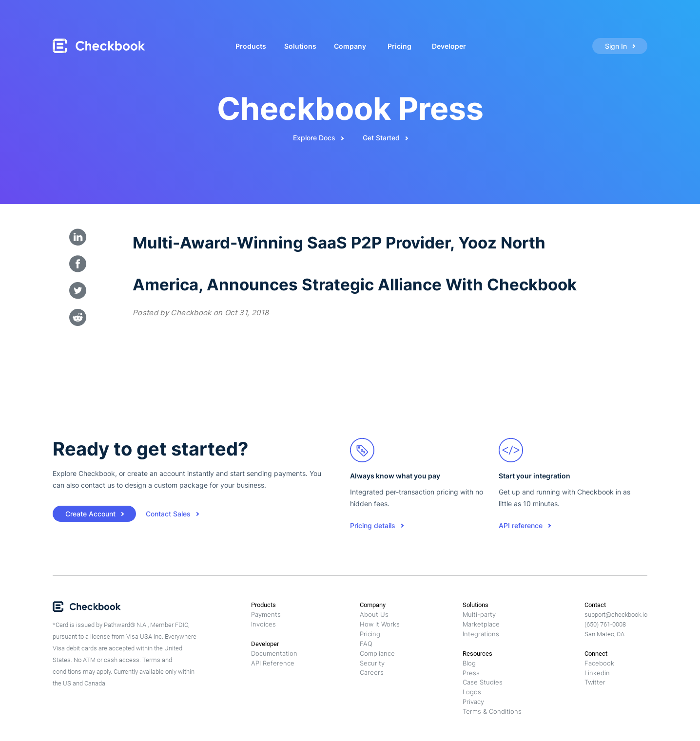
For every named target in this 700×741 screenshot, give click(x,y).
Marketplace (481, 624)
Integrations (481, 634)
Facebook (599, 663)
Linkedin (597, 673)
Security (372, 663)
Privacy (473, 702)
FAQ (366, 644)
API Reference (273, 663)
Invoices (263, 624)
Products (251, 46)
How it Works (380, 624)
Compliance (377, 653)
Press (471, 673)
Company (350, 46)
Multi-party (479, 614)
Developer (449, 46)
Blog (469, 663)
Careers (372, 672)
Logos (472, 692)
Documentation (274, 653)
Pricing (399, 46)
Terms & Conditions (492, 711)
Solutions (300, 46)
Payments (266, 614)
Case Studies (483, 682)
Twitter (595, 682)
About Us (374, 614)
